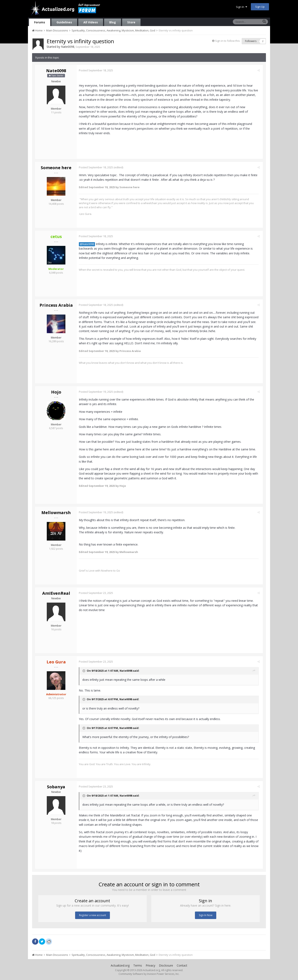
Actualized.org (120, 965)
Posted (97, 70)
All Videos (91, 22)
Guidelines (64, 22)
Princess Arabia (56, 305)
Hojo (56, 392)
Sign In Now (206, 915)
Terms (138, 965)
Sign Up (260, 7)
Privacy (150, 965)
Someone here (56, 168)
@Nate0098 (88, 244)
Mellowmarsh (56, 513)
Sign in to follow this (227, 41)
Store (131, 22)
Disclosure (166, 965)
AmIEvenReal (56, 593)
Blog (113, 22)
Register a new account (93, 915)
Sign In (242, 7)
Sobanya (56, 787)
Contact (182, 965)
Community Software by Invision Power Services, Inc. (149, 974)
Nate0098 (68, 47)
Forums (40, 22)
